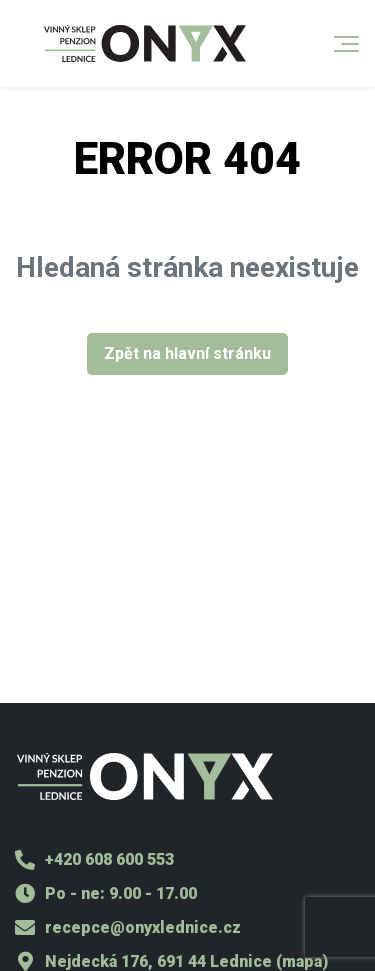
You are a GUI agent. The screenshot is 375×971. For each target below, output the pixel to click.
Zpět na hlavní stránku (187, 353)
